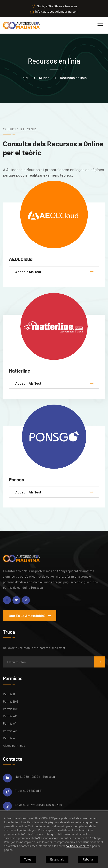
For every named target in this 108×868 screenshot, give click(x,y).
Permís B (9, 694)
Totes (28, 859)
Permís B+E (11, 701)
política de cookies (78, 846)
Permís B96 (11, 709)
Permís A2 (10, 731)
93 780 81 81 (35, 790)
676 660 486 (54, 804)
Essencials (57, 859)
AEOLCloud (21, 259)
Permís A (9, 738)
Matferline (19, 371)
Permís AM (10, 716)
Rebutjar (88, 859)
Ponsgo (17, 480)
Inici (25, 78)
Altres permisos (14, 745)
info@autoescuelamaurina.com (54, 11)
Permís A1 (10, 723)
